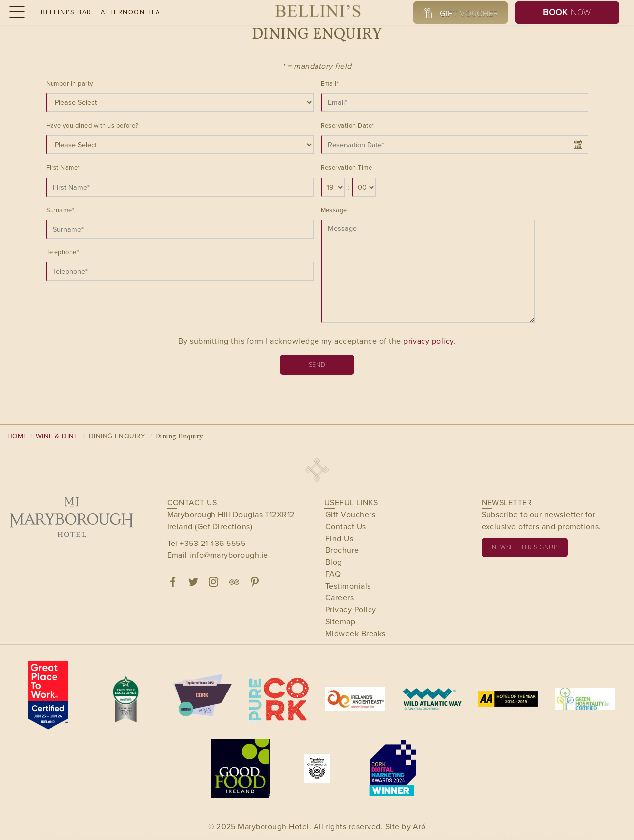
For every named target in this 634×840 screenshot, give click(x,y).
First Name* (63, 168)
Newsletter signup (525, 547)
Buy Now (321, 825)
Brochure (342, 550)
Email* (330, 83)
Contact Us (346, 526)
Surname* (60, 210)
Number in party (70, 83)
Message (334, 210)
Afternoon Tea (131, 12)
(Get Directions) (223, 526)
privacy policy (428, 341)
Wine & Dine (57, 436)
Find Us (339, 538)
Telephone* (63, 252)
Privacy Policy (351, 610)
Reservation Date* (348, 125)
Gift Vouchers (350, 515)
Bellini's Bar (66, 12)
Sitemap (340, 621)
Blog (334, 562)
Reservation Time (347, 168)
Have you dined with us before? (92, 125)
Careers (340, 598)
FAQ (333, 574)
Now (567, 12)
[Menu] (16, 13)
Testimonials (348, 586)
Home (18, 436)
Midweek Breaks (356, 633)
